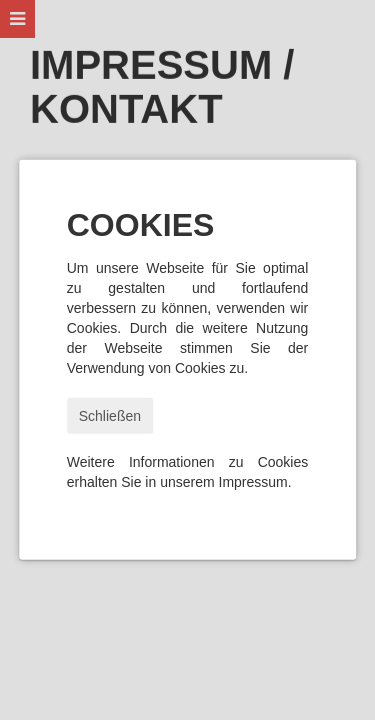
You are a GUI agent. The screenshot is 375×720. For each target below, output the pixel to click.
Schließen (110, 416)
